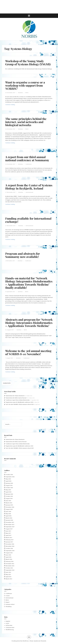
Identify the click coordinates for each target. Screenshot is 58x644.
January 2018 (9, 520)
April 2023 (9, 481)
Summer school (10, 604)
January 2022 (9, 483)
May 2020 (8, 490)
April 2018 (9, 516)
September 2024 (10, 477)
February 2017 (10, 540)
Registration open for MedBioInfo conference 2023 (19, 402)
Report (8, 602)
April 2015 (9, 577)
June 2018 (8, 511)
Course (8, 596)
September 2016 (10, 551)
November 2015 (10, 566)
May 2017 (8, 533)
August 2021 (9, 485)
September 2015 (10, 570)
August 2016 (9, 553)
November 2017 (10, 524)
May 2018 (8, 514)
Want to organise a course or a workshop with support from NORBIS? (25, 85)
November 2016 (10, 546)
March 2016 (9, 559)
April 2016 (9, 557)
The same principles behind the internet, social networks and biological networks (26, 122)
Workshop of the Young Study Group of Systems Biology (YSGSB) (28, 63)
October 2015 (9, 568)
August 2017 (9, 529)
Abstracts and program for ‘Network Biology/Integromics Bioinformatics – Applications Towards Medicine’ (29, 323)
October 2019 (9, 496)
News (27, 93)
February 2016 (10, 561)
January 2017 (9, 542)
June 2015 (8, 572)
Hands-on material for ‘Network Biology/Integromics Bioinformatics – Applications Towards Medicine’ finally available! (29, 283)
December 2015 (10, 564)
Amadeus (36, 641)
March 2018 (9, 518)
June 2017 (8, 531)
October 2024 (9, 475)
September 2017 (10, 527)
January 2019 (9, 505)
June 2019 (8, 501)
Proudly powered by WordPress (20, 641)
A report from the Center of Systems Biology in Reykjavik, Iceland (29, 187)
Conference (29, 164)
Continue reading (13, 105)
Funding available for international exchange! (28, 220)
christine (20, 93)
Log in (7, 623)
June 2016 (8, 555)
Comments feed (10, 627)
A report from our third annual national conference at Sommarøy (27, 159)
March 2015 (9, 579)
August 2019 (9, 498)
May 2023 (8, 479)
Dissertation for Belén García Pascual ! (16, 398)
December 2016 (10, 544)
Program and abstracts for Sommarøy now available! (23, 255)
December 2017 (10, 522)
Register (8, 621)
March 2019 (9, 503)
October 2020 (9, 488)
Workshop (9, 606)
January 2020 (9, 494)
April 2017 (9, 535)
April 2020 (9, 492)
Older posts (7, 383)
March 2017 (9, 538)
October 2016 (9, 548)
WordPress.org (10, 630)
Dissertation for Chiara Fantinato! (15, 396)
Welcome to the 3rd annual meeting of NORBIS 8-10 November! (28, 352)
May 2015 (8, 574)
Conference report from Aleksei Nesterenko (18, 400)
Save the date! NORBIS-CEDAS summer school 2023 (20, 404)
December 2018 (10, 507)
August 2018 (9, 509)
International (29, 192)
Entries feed (9, 625)
